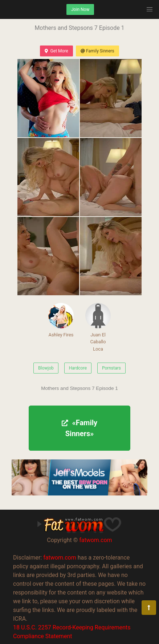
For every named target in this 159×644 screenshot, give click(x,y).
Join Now (80, 9)
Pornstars (111, 368)
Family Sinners (97, 51)
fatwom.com (95, 540)
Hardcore (78, 368)
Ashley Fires (61, 320)
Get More (56, 51)
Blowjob (46, 368)
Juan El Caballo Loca (98, 327)
